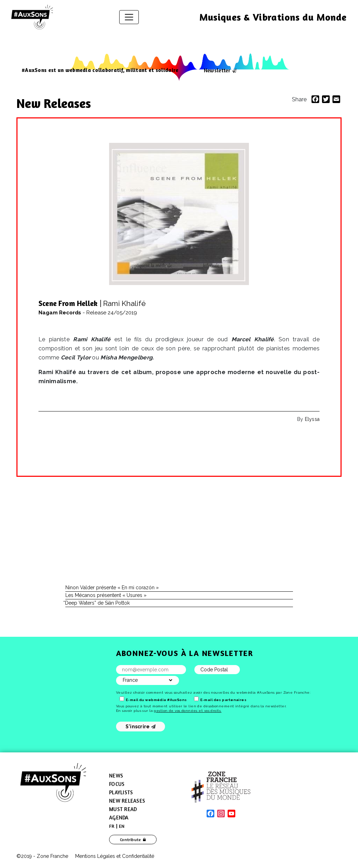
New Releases (55, 103)
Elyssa (312, 419)
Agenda (119, 818)
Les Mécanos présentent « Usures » (106, 595)
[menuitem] (112, 826)
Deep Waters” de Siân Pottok (98, 603)
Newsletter (217, 70)
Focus (117, 784)
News (116, 776)
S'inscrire (141, 727)
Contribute (131, 840)
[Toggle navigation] (129, 17)
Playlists (121, 792)
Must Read (123, 809)
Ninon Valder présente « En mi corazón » (112, 588)
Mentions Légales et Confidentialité (115, 856)
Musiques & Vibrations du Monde (273, 17)
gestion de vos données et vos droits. (188, 711)
